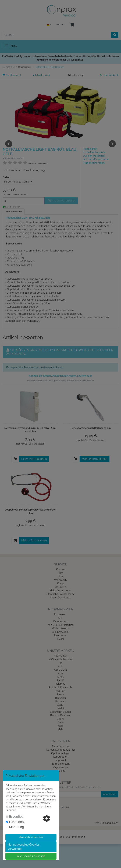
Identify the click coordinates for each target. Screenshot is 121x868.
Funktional (19, 822)
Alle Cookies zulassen (31, 856)
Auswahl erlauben (31, 837)
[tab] (22, 822)
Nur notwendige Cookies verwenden (24, 847)
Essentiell (19, 816)
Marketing (19, 827)
